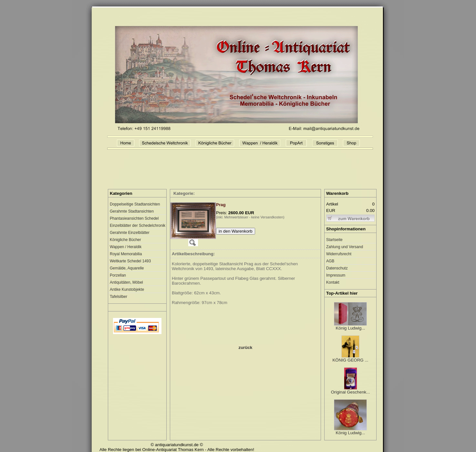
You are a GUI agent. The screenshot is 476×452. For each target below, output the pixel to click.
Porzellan (118, 275)
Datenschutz (337, 268)
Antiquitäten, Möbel (126, 282)
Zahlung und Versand (345, 247)
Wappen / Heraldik (126, 247)
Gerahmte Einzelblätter (130, 233)
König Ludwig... (350, 326)
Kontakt (333, 282)
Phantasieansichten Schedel (134, 218)
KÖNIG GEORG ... (350, 358)
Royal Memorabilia (126, 254)
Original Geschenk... (351, 390)
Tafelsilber (119, 297)
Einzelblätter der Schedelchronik (138, 226)
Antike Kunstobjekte (127, 289)
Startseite (334, 240)
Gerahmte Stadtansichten (132, 211)
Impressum (336, 275)
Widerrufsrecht (339, 254)
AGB (330, 261)
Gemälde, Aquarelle (127, 268)
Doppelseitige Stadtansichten (135, 204)
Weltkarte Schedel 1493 (130, 261)
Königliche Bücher (125, 240)
